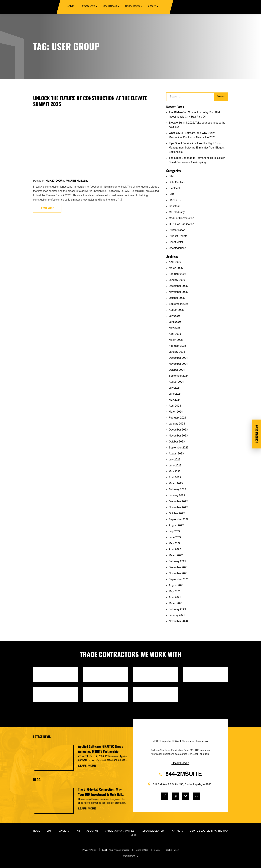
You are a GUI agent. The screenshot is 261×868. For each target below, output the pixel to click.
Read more (47, 208)
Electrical (174, 188)
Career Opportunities (120, 831)
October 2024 (177, 370)
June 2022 (175, 538)
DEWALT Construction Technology (190, 741)
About (152, 6)
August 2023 (176, 454)
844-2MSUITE (181, 774)
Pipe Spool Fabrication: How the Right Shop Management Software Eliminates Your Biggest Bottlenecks (197, 148)
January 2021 (177, 615)
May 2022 (175, 544)
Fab (78, 831)
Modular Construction (181, 218)
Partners (177, 831)
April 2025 (175, 334)
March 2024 (176, 412)
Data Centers (177, 182)
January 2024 (177, 424)
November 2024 (178, 364)
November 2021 (178, 574)
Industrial (174, 206)
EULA (157, 850)
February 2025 (177, 346)
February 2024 (177, 418)
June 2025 (175, 322)
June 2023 (175, 466)
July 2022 (175, 532)
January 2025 (177, 352)
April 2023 (175, 478)
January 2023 (177, 496)
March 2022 (176, 556)
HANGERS (176, 200)
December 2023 (178, 430)
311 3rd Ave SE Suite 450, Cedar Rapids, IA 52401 (181, 784)
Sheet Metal (176, 242)
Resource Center (152, 831)
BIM (171, 176)
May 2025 (175, 328)
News (134, 835)
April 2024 (175, 406)
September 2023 (179, 448)
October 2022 (177, 514)
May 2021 (175, 591)
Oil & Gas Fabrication (181, 224)
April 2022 (175, 550)
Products (89, 6)
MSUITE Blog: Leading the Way (209, 831)
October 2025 (177, 298)
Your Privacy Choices (119, 850)
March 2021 (176, 603)
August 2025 (176, 310)
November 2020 (178, 621)
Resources (132, 6)
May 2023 (175, 472)
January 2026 (177, 280)
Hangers (63, 831)
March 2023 (176, 484)
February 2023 (177, 490)
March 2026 (176, 268)
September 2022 (179, 520)
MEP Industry (177, 212)
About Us (92, 831)
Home (70, 6)
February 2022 (177, 562)
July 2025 (175, 316)
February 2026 (177, 274)
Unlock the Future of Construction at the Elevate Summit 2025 (90, 101)
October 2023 (177, 442)
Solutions (110, 6)
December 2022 (178, 502)
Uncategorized (177, 248)
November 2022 (178, 508)
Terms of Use (142, 850)
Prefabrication (177, 230)
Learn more (87, 766)
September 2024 (179, 376)
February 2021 (177, 609)
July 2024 (175, 388)
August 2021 (176, 585)
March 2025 (176, 340)
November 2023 (178, 436)
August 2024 (176, 382)
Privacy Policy (89, 850)
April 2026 (175, 262)
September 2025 (179, 304)
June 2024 (175, 394)
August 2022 (176, 526)
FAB (171, 194)
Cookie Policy (172, 850)
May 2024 (175, 400)
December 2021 (178, 568)
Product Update (178, 236)
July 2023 (175, 460)
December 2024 (178, 358)
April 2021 (175, 597)
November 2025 (178, 292)
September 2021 (179, 579)
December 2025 (178, 286)
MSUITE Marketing (77, 181)
